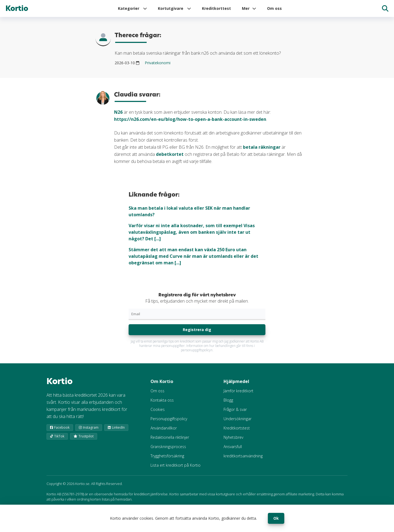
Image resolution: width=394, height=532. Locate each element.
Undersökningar (237, 419)
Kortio (17, 8)
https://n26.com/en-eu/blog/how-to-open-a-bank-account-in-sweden (190, 119)
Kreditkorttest (216, 8)
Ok (276, 518)
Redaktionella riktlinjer (170, 437)
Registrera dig (197, 330)
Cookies (158, 409)
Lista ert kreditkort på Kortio (176, 465)
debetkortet (170, 154)
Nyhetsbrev (233, 437)
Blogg (228, 400)
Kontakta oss (162, 400)
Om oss (274, 8)
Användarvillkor (164, 428)
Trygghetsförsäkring (167, 456)
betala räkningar (262, 147)
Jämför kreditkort (238, 391)
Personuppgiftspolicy (169, 419)
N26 (118, 112)
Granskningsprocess (168, 447)
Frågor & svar (235, 409)
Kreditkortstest (237, 428)
